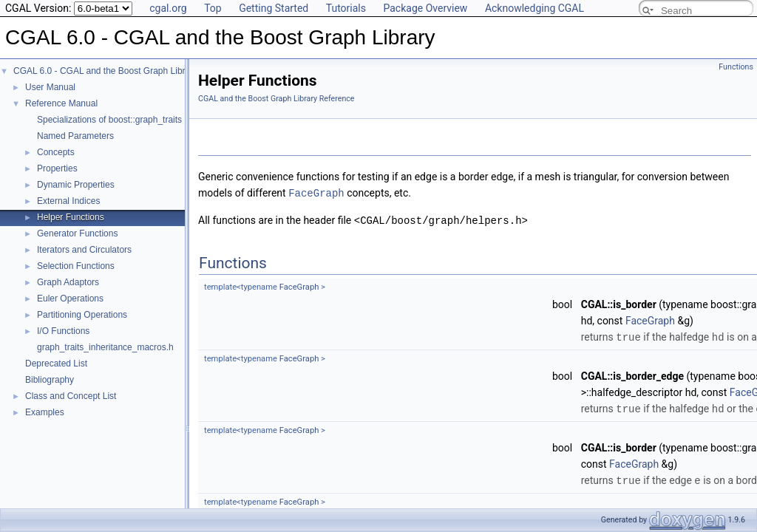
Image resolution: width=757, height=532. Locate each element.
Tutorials (346, 8)
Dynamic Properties (76, 185)
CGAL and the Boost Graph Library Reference (276, 99)
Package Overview (425, 8)
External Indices (68, 201)
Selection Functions (76, 266)
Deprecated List (56, 364)
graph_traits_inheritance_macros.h (105, 347)
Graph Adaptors (68, 282)
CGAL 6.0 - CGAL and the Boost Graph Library (105, 71)
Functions (736, 67)
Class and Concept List (71, 396)
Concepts (56, 152)
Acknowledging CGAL (534, 8)
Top (213, 8)
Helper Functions (71, 217)
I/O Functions (63, 331)
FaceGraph (316, 192)
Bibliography (50, 380)
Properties (57, 168)
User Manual (50, 87)
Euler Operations (70, 299)
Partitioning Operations (82, 315)
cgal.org (168, 8)
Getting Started (274, 8)
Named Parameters (75, 136)
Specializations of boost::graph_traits (109, 120)
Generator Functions (77, 233)
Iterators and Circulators (84, 250)
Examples (45, 412)
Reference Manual (61, 103)
